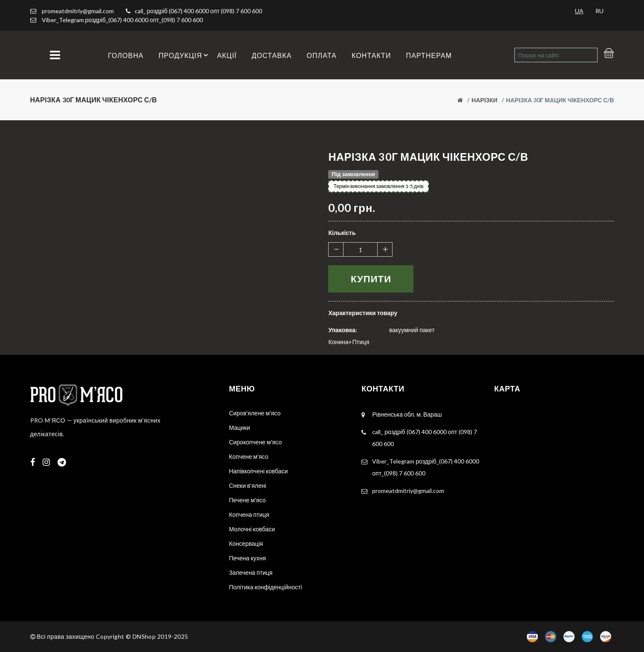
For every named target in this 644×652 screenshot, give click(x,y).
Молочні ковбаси (252, 529)
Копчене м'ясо (248, 456)
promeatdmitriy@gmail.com (72, 11)
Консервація (246, 543)
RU (599, 11)
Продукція (185, 55)
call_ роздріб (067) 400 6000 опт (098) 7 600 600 (198, 11)
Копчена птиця (249, 514)
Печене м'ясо (247, 500)
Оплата (322, 55)
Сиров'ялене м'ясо (255, 413)
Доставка (272, 55)
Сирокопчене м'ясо (255, 442)
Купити (371, 279)
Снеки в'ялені (247, 485)
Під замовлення (353, 174)
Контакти (371, 55)
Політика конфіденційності (265, 587)
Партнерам (429, 55)
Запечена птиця (251, 572)
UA (579, 11)
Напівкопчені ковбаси (258, 471)
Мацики (239, 427)
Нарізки (484, 100)
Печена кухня (247, 558)
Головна (126, 55)
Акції (227, 55)
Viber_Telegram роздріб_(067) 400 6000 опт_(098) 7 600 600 (122, 20)
